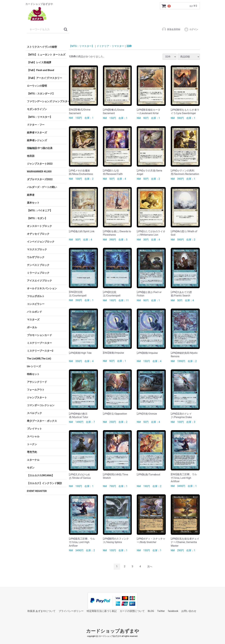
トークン (32, 444)
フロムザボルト (36, 296)
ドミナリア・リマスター (110, 46)
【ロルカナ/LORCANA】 (41, 475)
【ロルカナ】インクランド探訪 (44, 483)
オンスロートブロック (39, 226)
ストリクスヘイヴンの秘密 (42, 47)
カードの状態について (132, 611)
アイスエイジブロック (39, 281)
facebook (173, 611)
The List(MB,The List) (39, 359)
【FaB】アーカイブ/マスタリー (45, 78)
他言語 (31, 156)
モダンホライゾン (37, 109)
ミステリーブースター (39, 343)
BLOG (151, 611)
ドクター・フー (36, 125)
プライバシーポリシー (71, 611)
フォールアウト (36, 390)
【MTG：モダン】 (37, 218)
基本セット (33, 203)
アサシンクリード (37, 382)
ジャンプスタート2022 (40, 164)
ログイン (191, 29)
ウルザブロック (36, 257)
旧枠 (129, 46)
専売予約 (32, 452)
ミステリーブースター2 (40, 351)
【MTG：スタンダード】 (41, 94)
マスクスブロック (37, 249)
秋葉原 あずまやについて (41, 611)
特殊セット (33, 374)
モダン (31, 468)
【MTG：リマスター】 (40, 117)
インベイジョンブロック (41, 242)
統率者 (31, 195)
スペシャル (33, 436)
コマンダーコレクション (41, 405)
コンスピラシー (36, 304)
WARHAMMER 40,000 (39, 172)
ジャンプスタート (37, 398)
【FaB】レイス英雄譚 (39, 62)
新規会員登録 (171, 29)
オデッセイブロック (38, 234)
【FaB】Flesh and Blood (41, 70)
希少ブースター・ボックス (42, 421)
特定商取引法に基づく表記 (102, 611)
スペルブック (34, 413)
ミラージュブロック (38, 273)
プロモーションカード (39, 335)
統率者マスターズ (37, 133)
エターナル (33, 460)
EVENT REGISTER (37, 491)
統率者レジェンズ (37, 140)
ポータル (32, 327)
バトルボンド (34, 312)
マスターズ (33, 320)
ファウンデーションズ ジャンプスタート (47, 101)
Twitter (161, 611)
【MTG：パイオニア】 (40, 210)
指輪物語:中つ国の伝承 (40, 148)
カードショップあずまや (113, 631)
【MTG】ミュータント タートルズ (46, 55)
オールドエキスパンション (42, 288)
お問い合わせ (189, 611)
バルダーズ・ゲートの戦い (42, 187)
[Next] (150, 567)
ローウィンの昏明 (37, 86)
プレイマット (34, 429)
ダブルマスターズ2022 (40, 179)
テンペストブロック (38, 265)
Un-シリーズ (34, 366)
